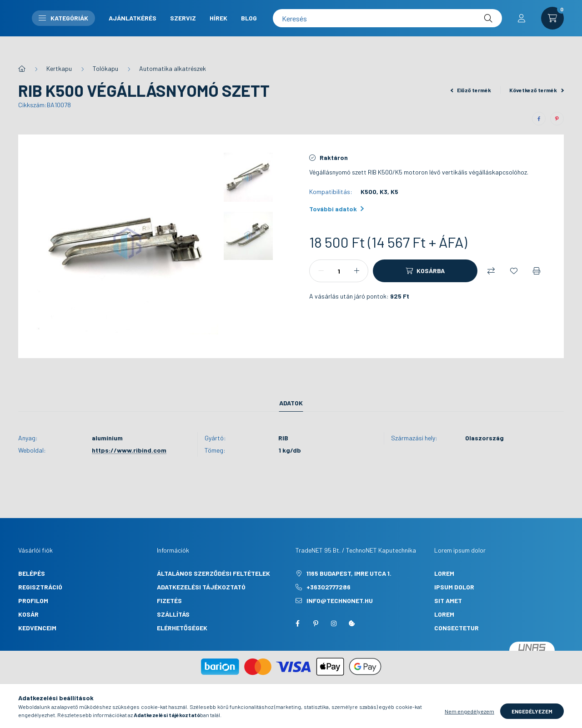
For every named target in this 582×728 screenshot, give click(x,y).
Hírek (299, 35)
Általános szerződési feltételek (213, 573)
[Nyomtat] (537, 271)
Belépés (32, 573)
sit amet (448, 601)
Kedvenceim (37, 628)
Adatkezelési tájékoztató (201, 587)
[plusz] (356, 271)
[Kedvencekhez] (514, 271)
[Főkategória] (22, 69)
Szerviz (365, 19)
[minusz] (321, 271)
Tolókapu (105, 68)
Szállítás (173, 614)
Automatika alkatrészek (173, 68)
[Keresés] (457, 27)
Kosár (28, 614)
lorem (444, 573)
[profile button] (522, 27)
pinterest (316, 623)
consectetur (457, 628)
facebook (297, 623)
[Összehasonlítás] (491, 271)
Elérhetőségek (182, 628)
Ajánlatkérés (314, 19)
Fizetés (169, 601)
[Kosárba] (425, 271)
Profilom (33, 601)
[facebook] (539, 119)
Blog (330, 35)
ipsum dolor (454, 587)
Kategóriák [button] (245, 27)
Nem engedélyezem (469, 714)
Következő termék (537, 90)
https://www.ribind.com (129, 450)
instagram (334, 623)
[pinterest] (557, 119)
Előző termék (471, 90)
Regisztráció (40, 587)
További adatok (336, 209)
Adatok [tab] (291, 403)
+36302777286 (329, 587)
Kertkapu (59, 68)
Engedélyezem (532, 714)
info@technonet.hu (340, 601)
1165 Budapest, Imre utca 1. (349, 573)
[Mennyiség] (339, 271)
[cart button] (552, 27)
